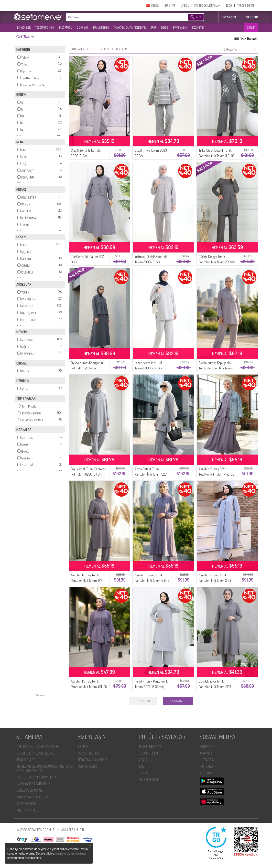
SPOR (153, 28)
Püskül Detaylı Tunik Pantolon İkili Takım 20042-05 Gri (217, 262)
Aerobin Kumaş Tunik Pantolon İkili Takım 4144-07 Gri (87, 580)
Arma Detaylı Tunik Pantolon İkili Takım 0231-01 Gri (152, 474)
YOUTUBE (206, 773)
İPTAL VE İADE (26, 760)
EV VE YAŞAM (180, 28)
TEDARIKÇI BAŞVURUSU (93, 760)
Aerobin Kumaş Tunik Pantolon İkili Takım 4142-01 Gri (152, 580)
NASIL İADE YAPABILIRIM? (33, 784)
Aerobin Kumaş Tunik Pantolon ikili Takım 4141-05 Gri (89, 687)
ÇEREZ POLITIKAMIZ (29, 790)
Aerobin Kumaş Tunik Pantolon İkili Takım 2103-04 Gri (216, 580)
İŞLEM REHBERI (26, 804)
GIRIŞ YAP (170, 6)
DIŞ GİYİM (82, 28)
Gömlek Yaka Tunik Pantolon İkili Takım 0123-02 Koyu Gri (216, 687)
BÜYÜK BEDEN (101, 28)
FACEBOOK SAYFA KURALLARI (36, 777)
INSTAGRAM (208, 760)
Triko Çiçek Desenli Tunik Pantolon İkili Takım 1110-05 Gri (217, 156)
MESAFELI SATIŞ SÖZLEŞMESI (36, 753)
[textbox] (120, 17)
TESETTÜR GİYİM (44, 28)
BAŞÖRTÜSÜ (65, 28)
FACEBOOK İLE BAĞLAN (207, 6)
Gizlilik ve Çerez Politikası (70, 854)
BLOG (229, 6)
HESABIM (230, 17)
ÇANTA (143, 773)
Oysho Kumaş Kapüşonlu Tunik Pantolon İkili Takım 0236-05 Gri (216, 368)
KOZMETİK (198, 28)
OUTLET (251, 28)
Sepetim (252, 17)
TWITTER (206, 753)
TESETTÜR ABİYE (150, 747)
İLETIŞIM (83, 747)
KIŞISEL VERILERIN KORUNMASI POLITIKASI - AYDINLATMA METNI (46, 768)
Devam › (41, 695)
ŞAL (141, 766)
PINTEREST (207, 766)
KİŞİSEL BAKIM (148, 780)
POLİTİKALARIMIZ (28, 810)
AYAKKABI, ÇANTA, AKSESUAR (130, 28)
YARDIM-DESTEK (246, 6)
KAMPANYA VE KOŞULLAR (33, 797)
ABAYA (143, 760)
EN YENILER (24, 28)
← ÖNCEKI (143, 701)
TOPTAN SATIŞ (87, 766)
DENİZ (165, 28)
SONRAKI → (178, 701)
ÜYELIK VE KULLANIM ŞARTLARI (37, 747)
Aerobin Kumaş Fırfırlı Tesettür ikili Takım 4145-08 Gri (217, 474)
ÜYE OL (185, 6)
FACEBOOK (207, 747)
